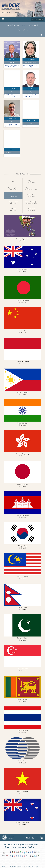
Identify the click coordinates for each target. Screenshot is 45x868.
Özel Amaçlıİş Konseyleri (32, 210)
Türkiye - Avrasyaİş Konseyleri (32, 196)
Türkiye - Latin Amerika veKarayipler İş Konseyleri (32, 189)
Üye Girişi (40, 19)
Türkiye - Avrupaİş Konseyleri (13, 203)
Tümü (13, 182)
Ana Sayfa (18, 30)
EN (36, 19)
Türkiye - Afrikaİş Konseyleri (32, 182)
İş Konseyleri (26, 30)
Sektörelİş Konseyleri (13, 210)
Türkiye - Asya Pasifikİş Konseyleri (13, 196)
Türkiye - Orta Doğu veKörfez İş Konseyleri (32, 203)
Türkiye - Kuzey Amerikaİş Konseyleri (13, 189)
